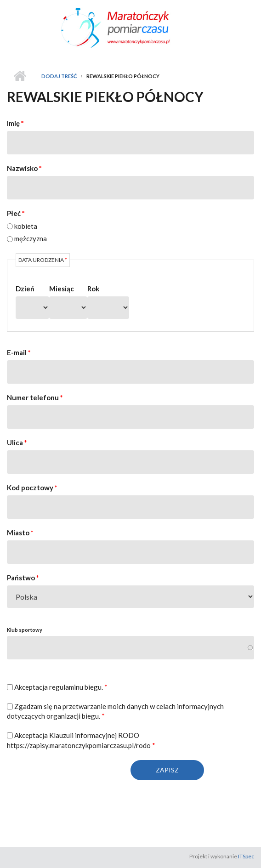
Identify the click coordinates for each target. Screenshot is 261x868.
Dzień (25, 289)
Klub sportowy (25, 630)
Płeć (16, 213)
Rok (93, 289)
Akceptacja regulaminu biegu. (61, 687)
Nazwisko (24, 168)
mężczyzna (31, 238)
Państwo (23, 578)
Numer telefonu (35, 397)
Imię (15, 123)
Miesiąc (62, 289)
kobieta (26, 226)
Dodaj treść (59, 76)
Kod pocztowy (32, 488)
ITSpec (246, 856)
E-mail (19, 352)
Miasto (20, 533)
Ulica (17, 443)
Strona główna (20, 76)
